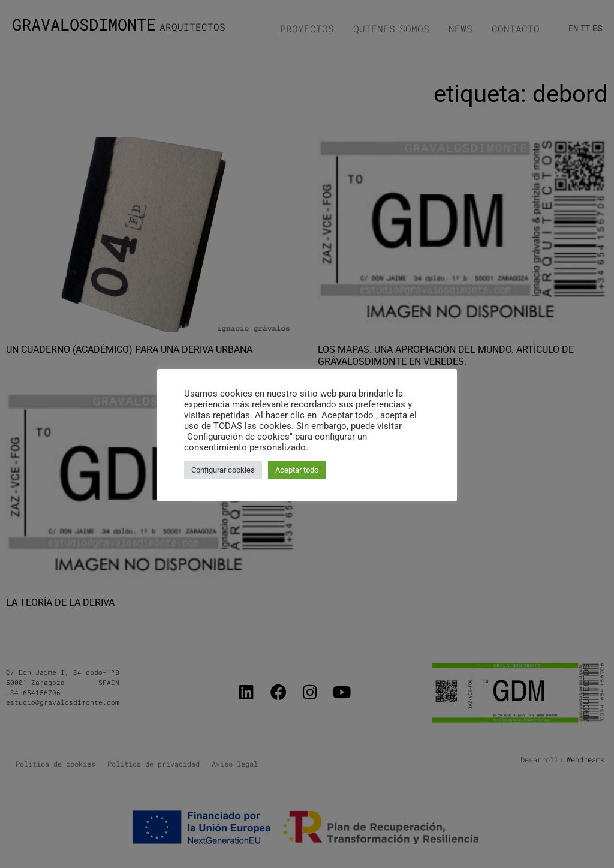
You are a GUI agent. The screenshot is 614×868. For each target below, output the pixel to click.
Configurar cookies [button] (223, 470)
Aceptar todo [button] (297, 470)
